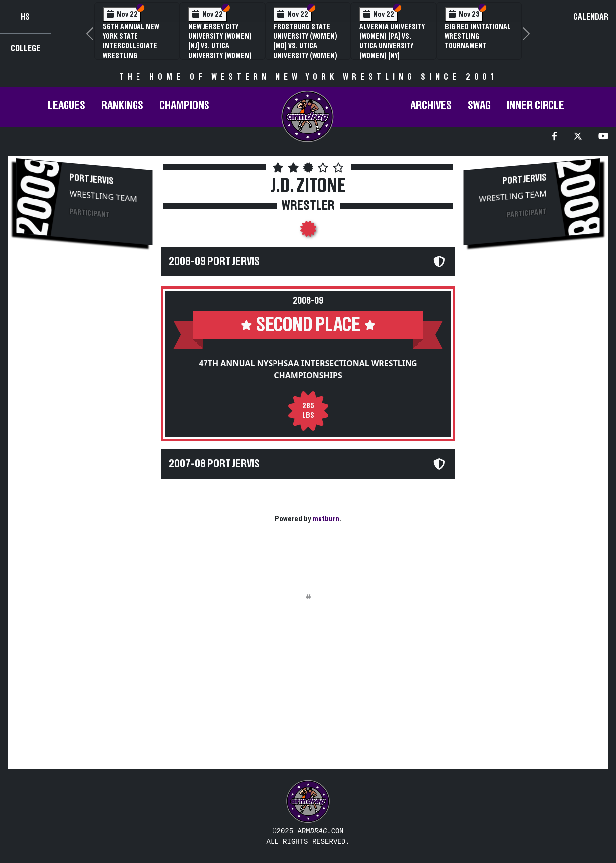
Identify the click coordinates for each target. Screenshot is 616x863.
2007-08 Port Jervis (214, 464)
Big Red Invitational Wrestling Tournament (478, 36)
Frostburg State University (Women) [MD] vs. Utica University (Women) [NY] (305, 46)
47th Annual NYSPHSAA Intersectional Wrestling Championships (308, 369)
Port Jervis (92, 179)
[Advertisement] (84, 420)
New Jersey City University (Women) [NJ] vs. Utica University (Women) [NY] (220, 46)
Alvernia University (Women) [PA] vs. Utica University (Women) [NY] (392, 41)
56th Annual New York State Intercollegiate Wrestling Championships (131, 46)
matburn (326, 519)
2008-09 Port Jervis (214, 262)
